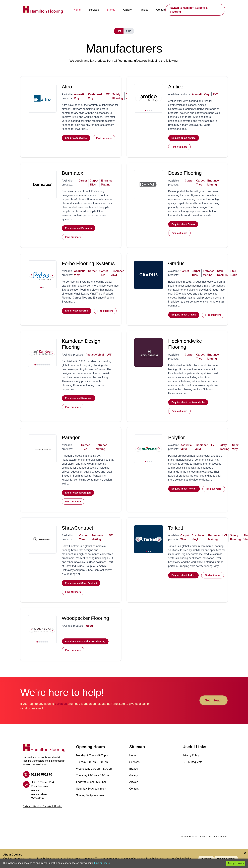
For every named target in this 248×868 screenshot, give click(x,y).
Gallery (127, 10)
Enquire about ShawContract (81, 591)
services (61, 714)
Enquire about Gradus (184, 318)
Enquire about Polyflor (184, 495)
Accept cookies (236, 863)
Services (94, 10)
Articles (144, 10)
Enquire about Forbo (77, 314)
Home (77, 10)
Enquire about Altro (76, 139)
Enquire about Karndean (79, 403)
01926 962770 (38, 784)
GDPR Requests (192, 772)
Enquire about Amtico (184, 139)
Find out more (104, 139)
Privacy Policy (191, 765)
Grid (129, 31)
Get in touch (214, 710)
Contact (161, 10)
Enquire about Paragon (78, 499)
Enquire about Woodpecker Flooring (85, 651)
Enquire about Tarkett (184, 587)
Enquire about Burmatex (79, 230)
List (119, 31)
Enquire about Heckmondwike (188, 407)
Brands (111, 10)
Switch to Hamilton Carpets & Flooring (195, 10)
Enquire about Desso (183, 226)
